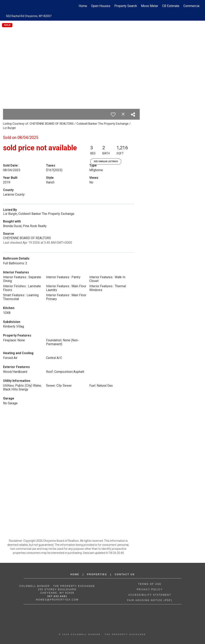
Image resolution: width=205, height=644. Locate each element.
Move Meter (150, 6)
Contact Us (125, 574)
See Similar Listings (106, 161)
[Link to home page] (8, 6)
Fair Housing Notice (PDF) (150, 600)
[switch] (113, 114)
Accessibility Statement (150, 595)
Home (83, 6)
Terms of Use (150, 584)
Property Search (126, 6)
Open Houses (101, 6)
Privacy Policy (150, 589)
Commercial (192, 6)
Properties (97, 574)
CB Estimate (171, 6)
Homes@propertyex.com (57, 600)
